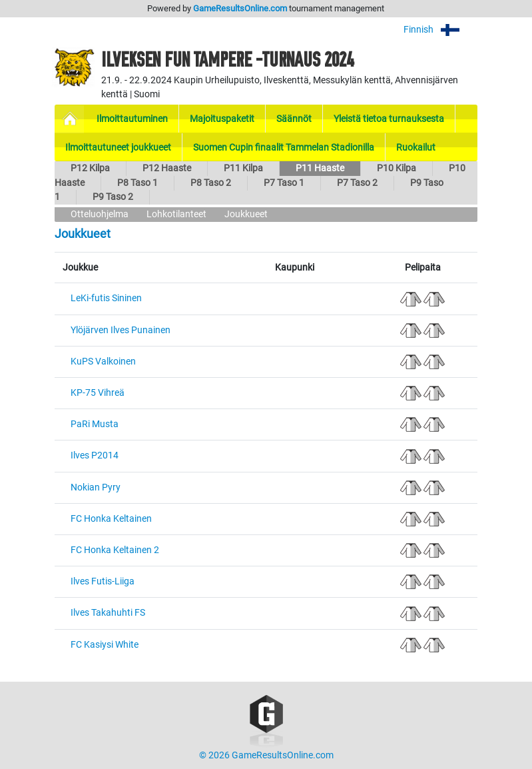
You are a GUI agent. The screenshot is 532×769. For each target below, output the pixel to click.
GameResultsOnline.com (240, 8)
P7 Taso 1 (284, 183)
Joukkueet (246, 214)
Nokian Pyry (96, 487)
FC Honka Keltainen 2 (115, 550)
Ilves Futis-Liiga (103, 581)
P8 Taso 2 (211, 183)
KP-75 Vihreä (98, 393)
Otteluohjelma (100, 214)
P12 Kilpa (90, 168)
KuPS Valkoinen (103, 362)
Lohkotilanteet (176, 214)
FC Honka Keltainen (111, 519)
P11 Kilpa (243, 168)
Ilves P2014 (95, 455)
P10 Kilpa (397, 168)
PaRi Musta (95, 424)
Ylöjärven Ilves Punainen (121, 330)
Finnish (440, 30)
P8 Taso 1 (137, 183)
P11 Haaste (320, 168)
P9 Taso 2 (113, 197)
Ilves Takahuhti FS (108, 613)
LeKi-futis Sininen (106, 298)
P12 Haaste (167, 168)
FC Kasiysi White (105, 645)
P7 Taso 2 (357, 183)
